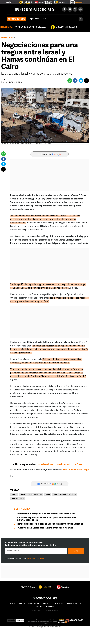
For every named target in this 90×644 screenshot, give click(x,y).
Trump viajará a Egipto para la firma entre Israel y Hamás (45, 528)
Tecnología (59, 604)
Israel (14, 494)
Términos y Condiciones (35, 558)
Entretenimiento (74, 604)
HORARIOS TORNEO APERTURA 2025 (30, 27)
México (22, 604)
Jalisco (12, 604)
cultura (39, 607)
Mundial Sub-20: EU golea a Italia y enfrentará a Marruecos (46, 514)
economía (50, 607)
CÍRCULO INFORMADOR (66, 27)
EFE (6, 80)
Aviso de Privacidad (35, 626)
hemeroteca (36, 610)
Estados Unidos (35, 494)
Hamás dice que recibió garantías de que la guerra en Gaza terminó (50, 524)
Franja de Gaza (18, 499)
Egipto (23, 494)
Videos (34, 19)
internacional (34, 604)
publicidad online (52, 610)
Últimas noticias (17, 19)
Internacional (8, 38)
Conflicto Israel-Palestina (65, 494)
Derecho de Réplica (48, 626)
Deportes (47, 604)
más (45, 19)
